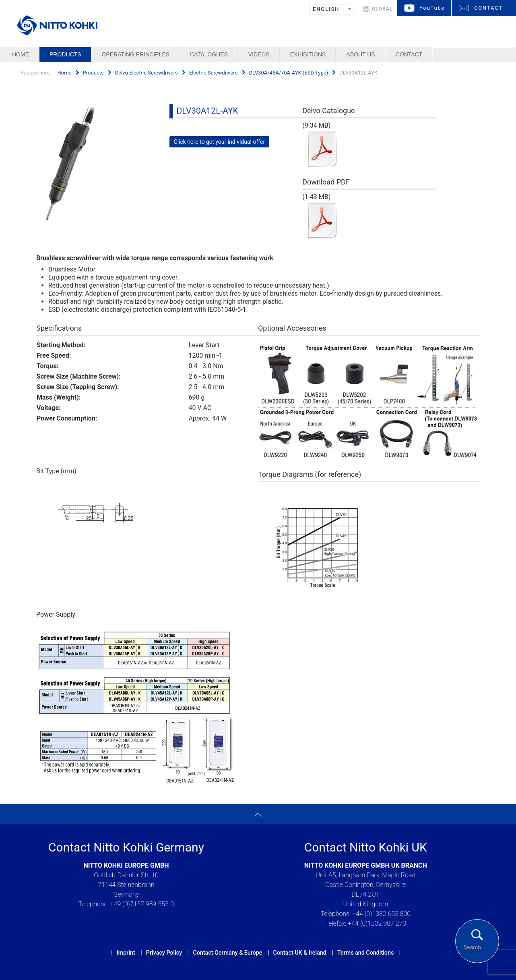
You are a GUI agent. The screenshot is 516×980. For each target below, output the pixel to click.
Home (21, 54)
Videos (259, 54)
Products (65, 54)
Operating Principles (136, 54)
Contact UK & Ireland (300, 953)
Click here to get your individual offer (220, 142)
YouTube (432, 8)
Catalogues (209, 54)
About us (360, 54)
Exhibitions (308, 54)
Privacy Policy (164, 953)
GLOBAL (382, 9)
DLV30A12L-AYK (207, 111)
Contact (409, 54)
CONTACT (488, 8)
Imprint (126, 953)
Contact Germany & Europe (227, 953)
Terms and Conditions (365, 953)
